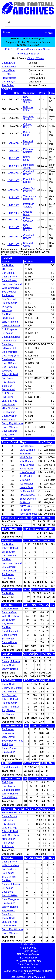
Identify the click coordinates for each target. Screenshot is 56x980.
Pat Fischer (8, 295)
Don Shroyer (9, 82)
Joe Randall (26, 476)
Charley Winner (36, 58)
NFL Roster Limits (28, 958)
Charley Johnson (11, 326)
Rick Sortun (8, 393)
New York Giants (28, 143)
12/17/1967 (13, 244)
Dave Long (8, 344)
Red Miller (7, 74)
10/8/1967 (14, 166)
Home (6, 32)
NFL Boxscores (28, 948)
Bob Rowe (7, 378)
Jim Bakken (8, 265)
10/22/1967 (13, 180)
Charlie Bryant (9, 277)
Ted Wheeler (9, 420)
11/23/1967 (13, 220)
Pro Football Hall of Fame (28, 961)
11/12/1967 (13, 205)
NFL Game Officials (28, 951)
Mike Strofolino (10, 408)
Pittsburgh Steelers (29, 118)
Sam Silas (7, 386)
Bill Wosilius (26, 506)
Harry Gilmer (9, 70)
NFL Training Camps (28, 954)
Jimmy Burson (9, 280)
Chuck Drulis (9, 63)
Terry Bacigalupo (28, 514)
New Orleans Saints (27, 100)
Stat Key (35, 54)
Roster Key (22, 54)
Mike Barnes (8, 269)
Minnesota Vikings (29, 166)
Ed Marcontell (9, 348)
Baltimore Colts (28, 109)
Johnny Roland (10, 374)
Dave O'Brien (9, 363)
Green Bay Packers (29, 190)
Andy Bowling (27, 465)
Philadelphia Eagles (30, 180)
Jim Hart (6, 314)
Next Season (45, 49)
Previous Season (26, 49)
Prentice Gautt (9, 303)
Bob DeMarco (9, 292)
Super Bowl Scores (28, 964)
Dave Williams (9, 431)
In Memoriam (28, 944)
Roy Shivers (8, 382)
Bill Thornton (9, 412)
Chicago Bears (28, 126)
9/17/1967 (14, 143)
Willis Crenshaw (10, 288)
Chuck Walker (9, 416)
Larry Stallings (9, 401)
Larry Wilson (8, 435)
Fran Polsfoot (9, 78)
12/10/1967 (13, 237)
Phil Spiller (7, 397)
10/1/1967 (14, 158)
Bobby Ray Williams (12, 423)
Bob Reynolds (9, 367)
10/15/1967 (13, 173)
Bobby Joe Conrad (12, 284)
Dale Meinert (9, 359)
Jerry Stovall (8, 405)
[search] (28, 22)
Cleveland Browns (29, 173)
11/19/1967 (13, 213)
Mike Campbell (27, 472)
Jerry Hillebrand (10, 322)
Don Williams (27, 446)
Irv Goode (7, 307)
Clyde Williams (10, 427)
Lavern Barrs (26, 487)
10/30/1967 (13, 190)
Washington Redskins (30, 197)
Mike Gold (25, 480)
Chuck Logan (9, 341)
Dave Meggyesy (10, 356)
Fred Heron (8, 318)
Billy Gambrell (9, 299)
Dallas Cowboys (28, 220)
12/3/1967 (14, 227)
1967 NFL (10, 49)
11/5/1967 (14, 197)
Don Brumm (8, 273)
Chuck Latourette (11, 337)
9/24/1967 (14, 151)
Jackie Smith (9, 389)
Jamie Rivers (26, 469)
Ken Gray (7, 310)
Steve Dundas (27, 495)
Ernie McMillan (10, 352)
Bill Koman (7, 333)
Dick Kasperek (9, 329)
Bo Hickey (25, 502)
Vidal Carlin (26, 457)
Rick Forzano (9, 67)
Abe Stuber (8, 85)
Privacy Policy (28, 968)
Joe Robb (7, 371)
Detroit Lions (27, 134)
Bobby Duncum (28, 499)
